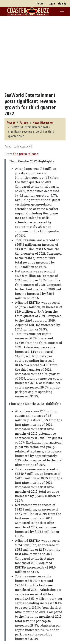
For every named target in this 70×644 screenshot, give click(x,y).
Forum (40, 3)
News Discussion (43, 123)
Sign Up (62, 3)
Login (52, 3)
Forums (24, 123)
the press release (26, 154)
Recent (11, 123)
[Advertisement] (35, 54)
